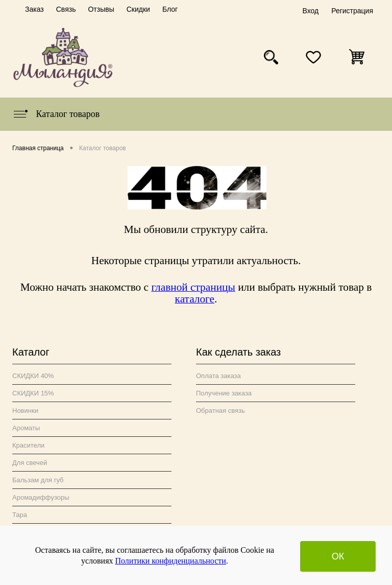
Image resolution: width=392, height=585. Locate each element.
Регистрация (352, 11)
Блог (170, 9)
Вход (310, 11)
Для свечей (30, 463)
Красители (28, 445)
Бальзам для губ (38, 480)
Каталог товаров (56, 114)
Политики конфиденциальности (171, 561)
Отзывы (101, 9)
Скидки (138, 9)
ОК (338, 556)
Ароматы (26, 428)
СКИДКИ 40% (33, 376)
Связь (66, 9)
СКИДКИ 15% (33, 393)
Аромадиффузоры (41, 497)
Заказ (34, 9)
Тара (20, 515)
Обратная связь (220, 411)
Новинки (25, 411)
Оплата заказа (218, 376)
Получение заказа (224, 393)
